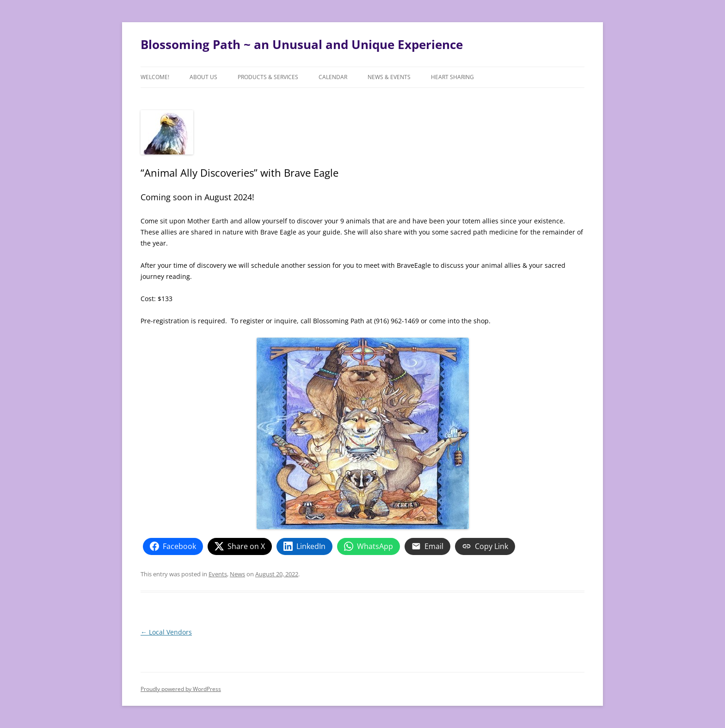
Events (218, 574)
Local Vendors (166, 632)
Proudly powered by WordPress (181, 689)
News (237, 574)
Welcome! (155, 77)
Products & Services (268, 77)
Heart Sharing (452, 77)
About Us (203, 77)
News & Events (389, 77)
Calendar (333, 77)
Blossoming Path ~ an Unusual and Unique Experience (302, 44)
